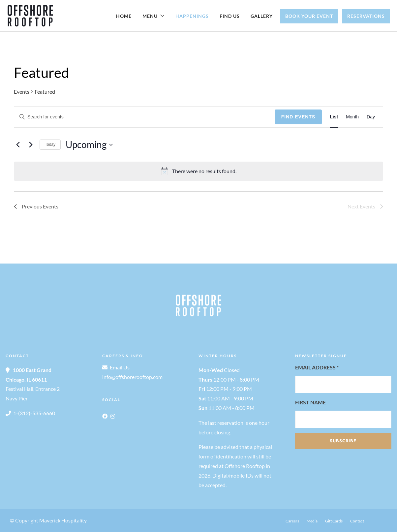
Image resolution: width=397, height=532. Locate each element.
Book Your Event (309, 16)
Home (124, 16)
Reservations (366, 16)
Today (50, 144)
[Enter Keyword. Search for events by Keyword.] (144, 117)
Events (22, 92)
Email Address (317, 367)
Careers (292, 521)
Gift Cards (334, 521)
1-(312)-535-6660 (34, 413)
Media (312, 521)
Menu (150, 16)
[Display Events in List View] (334, 117)
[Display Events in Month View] (352, 117)
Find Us (230, 16)
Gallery (262, 16)
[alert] (198, 171)
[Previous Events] (18, 145)
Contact (357, 521)
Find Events (298, 117)
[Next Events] (31, 145)
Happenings (192, 16)
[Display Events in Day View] (371, 117)
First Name (310, 402)
